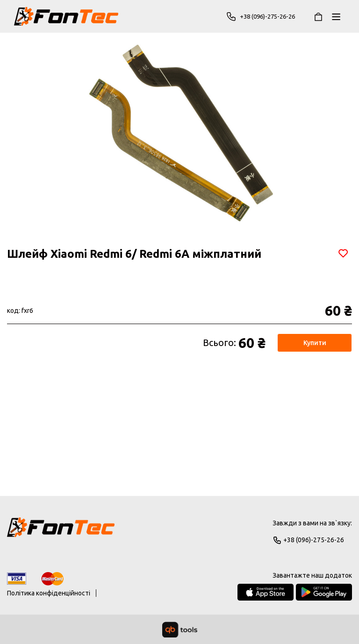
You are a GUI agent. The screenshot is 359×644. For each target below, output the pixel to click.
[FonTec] (66, 16)
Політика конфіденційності (49, 593)
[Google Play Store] (324, 592)
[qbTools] (180, 630)
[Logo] (61, 531)
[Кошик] (318, 16)
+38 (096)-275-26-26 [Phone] (263, 16)
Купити (315, 343)
